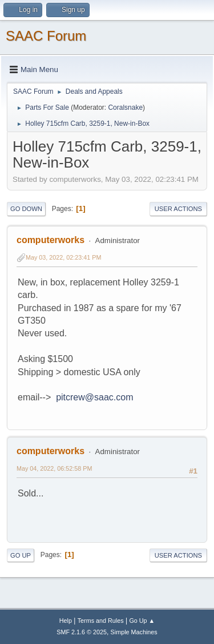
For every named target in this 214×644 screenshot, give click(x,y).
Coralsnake (125, 108)
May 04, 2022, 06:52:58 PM (54, 468)
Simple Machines (134, 632)
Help (66, 621)
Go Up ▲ (142, 621)
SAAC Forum (46, 36)
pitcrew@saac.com (94, 397)
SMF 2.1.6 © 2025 (82, 632)
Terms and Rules (101, 621)
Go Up (21, 555)
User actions (178, 209)
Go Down (26, 209)
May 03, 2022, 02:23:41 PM (63, 257)
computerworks (51, 240)
